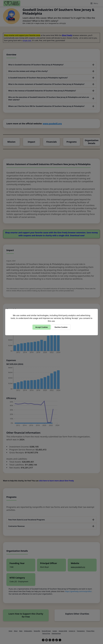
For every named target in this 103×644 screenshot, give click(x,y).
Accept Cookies (42, 327)
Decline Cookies (61, 327)
